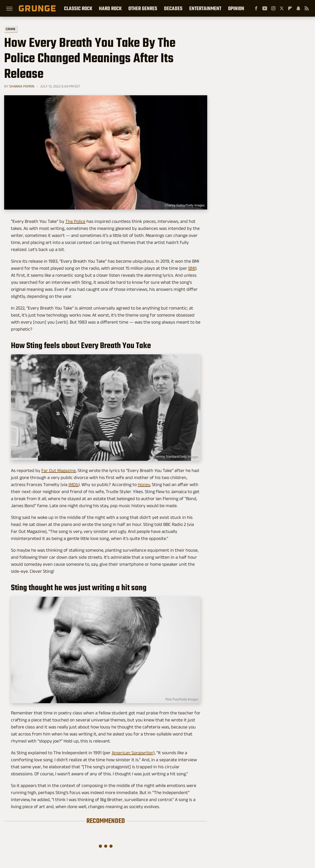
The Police (75, 221)
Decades (173, 8)
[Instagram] (273, 8)
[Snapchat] (298, 8)
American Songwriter (133, 753)
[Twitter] (282, 8)
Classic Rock (78, 8)
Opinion (236, 8)
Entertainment (205, 8)
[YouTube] (265, 8)
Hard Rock (110, 8)
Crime (11, 29)
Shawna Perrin (22, 86)
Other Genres (143, 8)
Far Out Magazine (59, 470)
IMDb (73, 485)
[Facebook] (256, 8)
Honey (144, 485)
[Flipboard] (290, 8)
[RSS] (307, 8)
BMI (192, 268)
